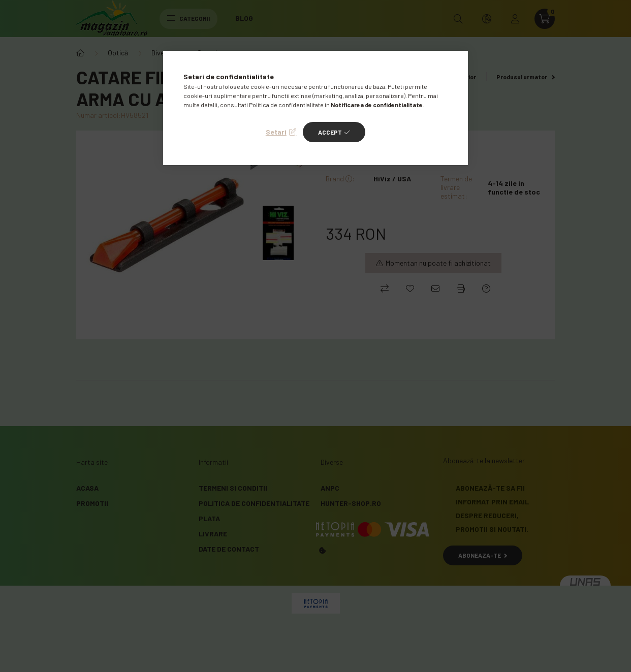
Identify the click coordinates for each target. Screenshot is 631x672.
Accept (330, 132)
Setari (276, 132)
